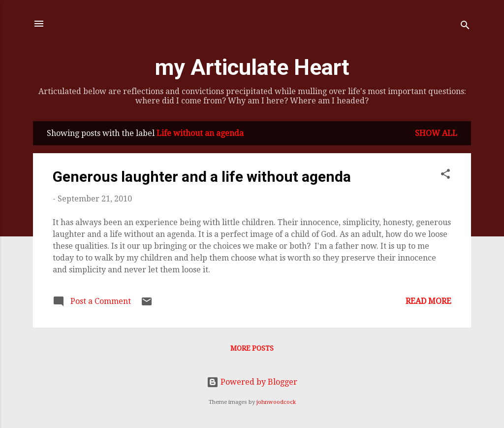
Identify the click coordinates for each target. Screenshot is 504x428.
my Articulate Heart (252, 67)
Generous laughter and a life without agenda (202, 177)
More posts (252, 348)
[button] (445, 176)
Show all (436, 133)
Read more (428, 301)
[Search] (465, 27)
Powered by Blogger (252, 382)
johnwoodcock (276, 402)
